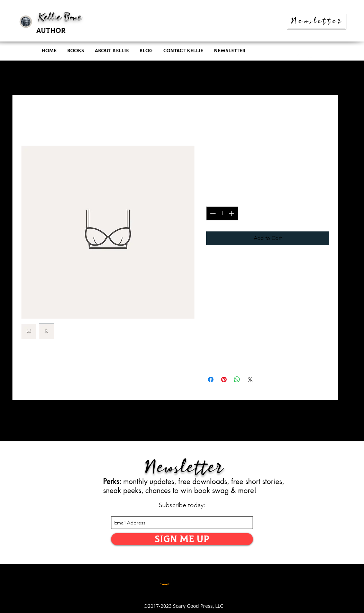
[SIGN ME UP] (182, 539)
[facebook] (320, 57)
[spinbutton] (222, 213)
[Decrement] (212, 213)
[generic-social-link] (330, 57)
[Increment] (232, 213)
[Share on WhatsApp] (237, 379)
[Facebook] (199, 580)
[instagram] (299, 57)
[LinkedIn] (182, 580)
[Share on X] (250, 379)
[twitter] (310, 57)
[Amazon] (165, 580)
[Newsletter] (317, 22)
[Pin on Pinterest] (224, 379)
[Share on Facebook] (211, 379)
